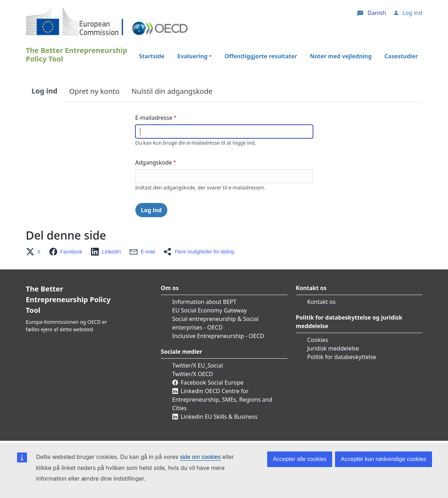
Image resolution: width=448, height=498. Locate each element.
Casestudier (401, 56)
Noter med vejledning (341, 56)
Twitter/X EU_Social (198, 365)
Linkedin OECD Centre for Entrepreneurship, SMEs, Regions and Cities (222, 400)
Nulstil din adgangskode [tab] (172, 91)
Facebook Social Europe (212, 382)
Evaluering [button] (192, 56)
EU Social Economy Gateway (210, 310)
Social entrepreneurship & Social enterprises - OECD (215, 323)
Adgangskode (154, 162)
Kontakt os (322, 302)
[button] (35, 252)
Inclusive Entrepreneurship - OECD (218, 336)
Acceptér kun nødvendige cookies (383, 459)
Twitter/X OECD (193, 374)
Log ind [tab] (45, 91)
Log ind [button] (412, 13)
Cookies (318, 340)
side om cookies (201, 457)
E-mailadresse (154, 118)
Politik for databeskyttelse (342, 357)
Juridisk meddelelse (333, 348)
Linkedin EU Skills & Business (219, 417)
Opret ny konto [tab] (95, 91)
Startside (152, 56)
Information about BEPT (204, 302)
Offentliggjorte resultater (261, 56)
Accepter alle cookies (300, 459)
